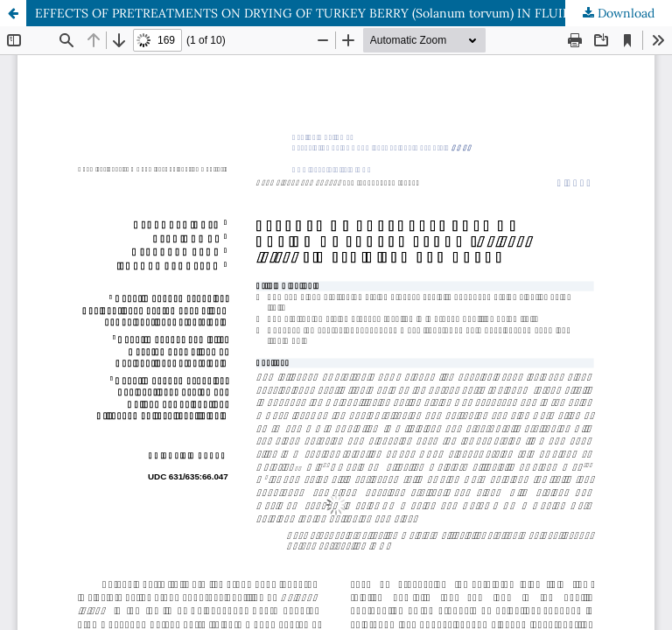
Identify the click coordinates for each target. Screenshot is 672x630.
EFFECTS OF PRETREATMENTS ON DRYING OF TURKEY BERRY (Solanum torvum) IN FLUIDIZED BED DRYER (353, 13)
